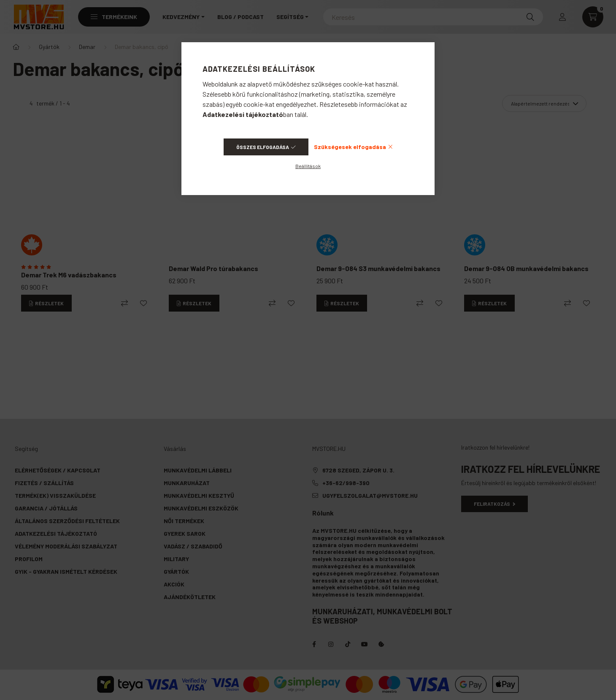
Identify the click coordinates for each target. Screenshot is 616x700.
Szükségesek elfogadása (350, 147)
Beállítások (308, 166)
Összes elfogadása (263, 147)
